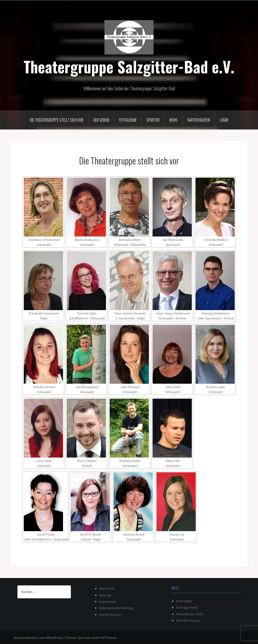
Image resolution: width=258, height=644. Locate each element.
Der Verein (101, 120)
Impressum (108, 601)
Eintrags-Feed (187, 607)
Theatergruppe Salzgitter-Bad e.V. (129, 66)
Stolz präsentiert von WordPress (38, 637)
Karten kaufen (199, 120)
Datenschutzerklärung (116, 608)
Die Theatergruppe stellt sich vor (57, 120)
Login (224, 120)
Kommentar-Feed (190, 614)
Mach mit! (107, 588)
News (174, 120)
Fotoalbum (128, 120)
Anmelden (184, 601)
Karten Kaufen (110, 614)
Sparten (153, 120)
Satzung (105, 595)
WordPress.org (188, 620)
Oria (81, 637)
